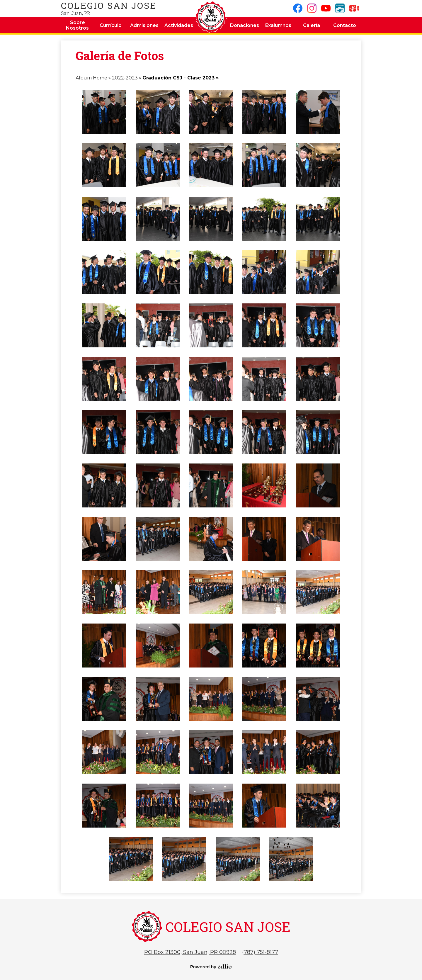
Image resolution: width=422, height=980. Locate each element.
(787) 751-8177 (260, 952)
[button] (78, 25)
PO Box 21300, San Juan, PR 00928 (190, 952)
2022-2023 (125, 78)
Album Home (91, 78)
